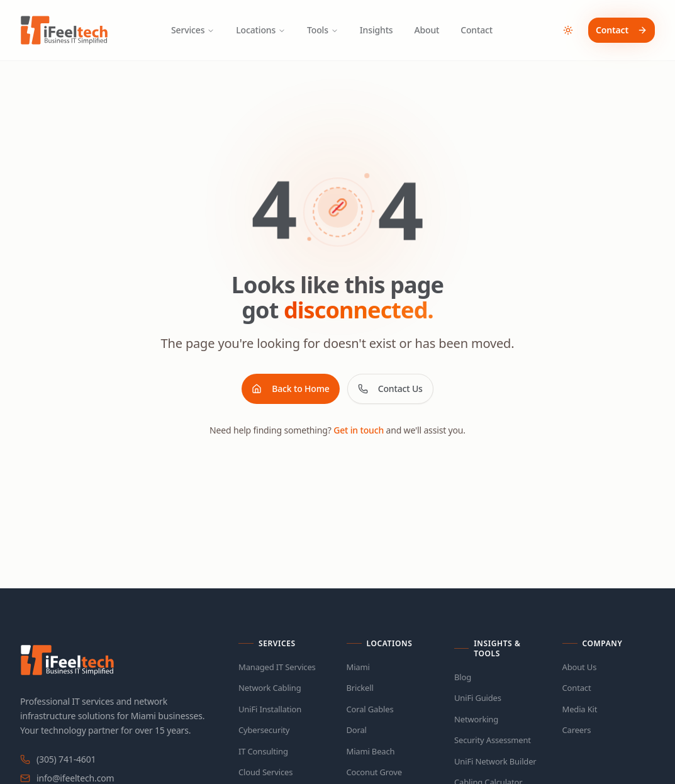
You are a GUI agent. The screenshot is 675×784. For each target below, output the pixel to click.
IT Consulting (263, 751)
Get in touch (359, 430)
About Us (580, 667)
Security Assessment (493, 740)
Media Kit (580, 709)
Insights (377, 30)
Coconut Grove (374, 772)
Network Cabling (270, 688)
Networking (476, 719)
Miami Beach (371, 751)
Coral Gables (370, 709)
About (427, 30)
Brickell (360, 688)
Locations (261, 30)
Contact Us (390, 389)
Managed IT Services (277, 667)
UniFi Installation (270, 709)
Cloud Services (265, 772)
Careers (577, 730)
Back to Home (290, 389)
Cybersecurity (264, 730)
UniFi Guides (478, 698)
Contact (477, 30)
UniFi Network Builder (495, 761)
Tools (323, 30)
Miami (358, 667)
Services (193, 30)
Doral (357, 730)
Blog (463, 677)
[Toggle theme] (568, 30)
